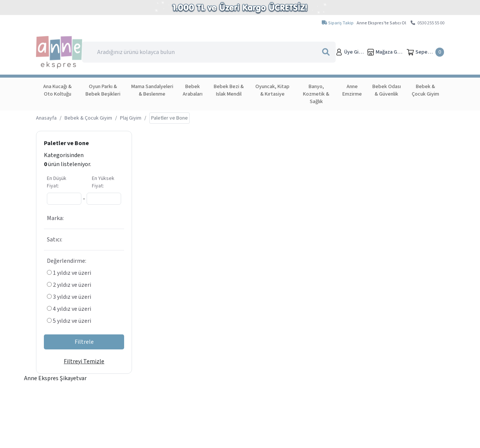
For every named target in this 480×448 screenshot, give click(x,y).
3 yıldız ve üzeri (69, 297)
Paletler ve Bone (66, 143)
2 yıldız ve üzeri (69, 285)
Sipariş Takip (338, 23)
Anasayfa (46, 118)
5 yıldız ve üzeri (69, 321)
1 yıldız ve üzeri (69, 273)
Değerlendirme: (67, 261)
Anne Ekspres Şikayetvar (55, 378)
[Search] (209, 52)
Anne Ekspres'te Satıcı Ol (381, 23)
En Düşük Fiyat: (57, 182)
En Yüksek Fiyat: (103, 182)
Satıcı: (55, 240)
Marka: (55, 218)
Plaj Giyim (131, 118)
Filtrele (84, 342)
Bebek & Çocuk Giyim (88, 118)
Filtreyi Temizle (84, 361)
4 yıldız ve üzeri (69, 309)
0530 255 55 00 (427, 23)
